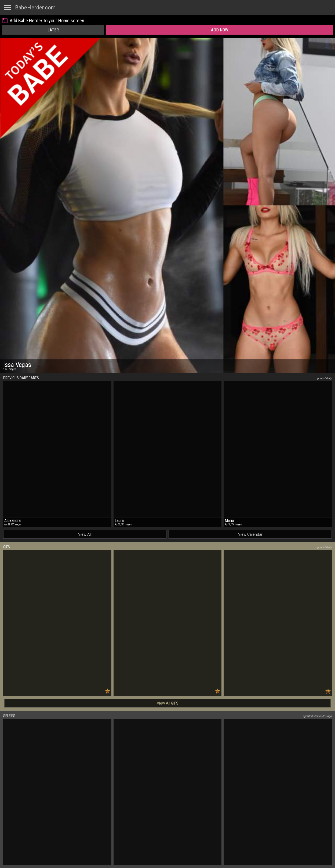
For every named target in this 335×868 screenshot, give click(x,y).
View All (85, 534)
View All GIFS (168, 703)
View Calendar (250, 534)
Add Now (220, 30)
